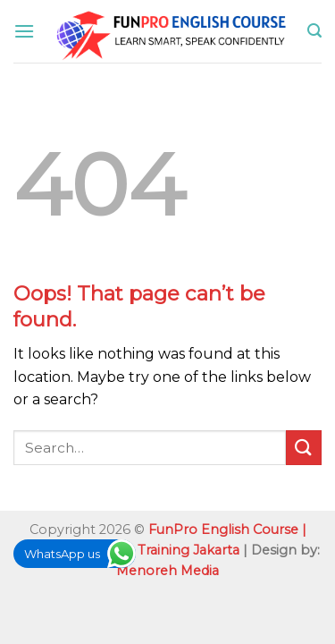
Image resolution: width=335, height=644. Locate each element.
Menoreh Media (167, 571)
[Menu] (24, 31)
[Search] (314, 31)
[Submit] (304, 448)
